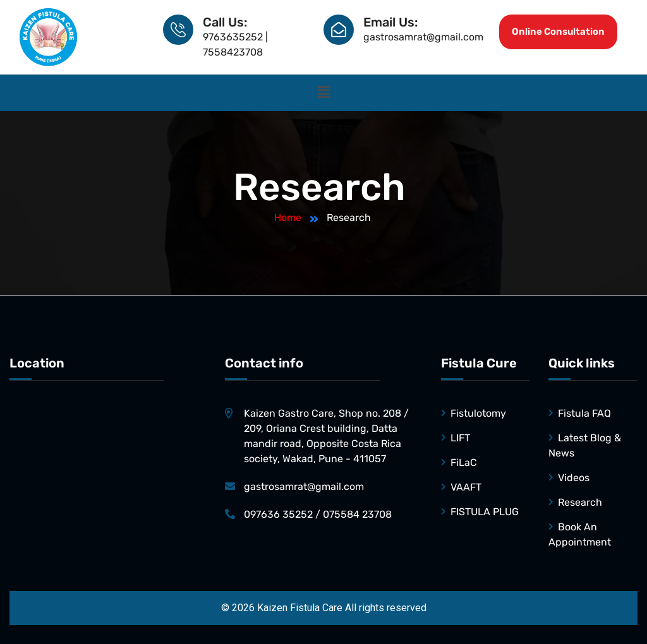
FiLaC (464, 462)
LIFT (460, 438)
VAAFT (466, 487)
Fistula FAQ (584, 413)
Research (580, 502)
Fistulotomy (478, 413)
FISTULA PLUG (485, 512)
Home (288, 218)
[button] (323, 93)
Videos (574, 478)
